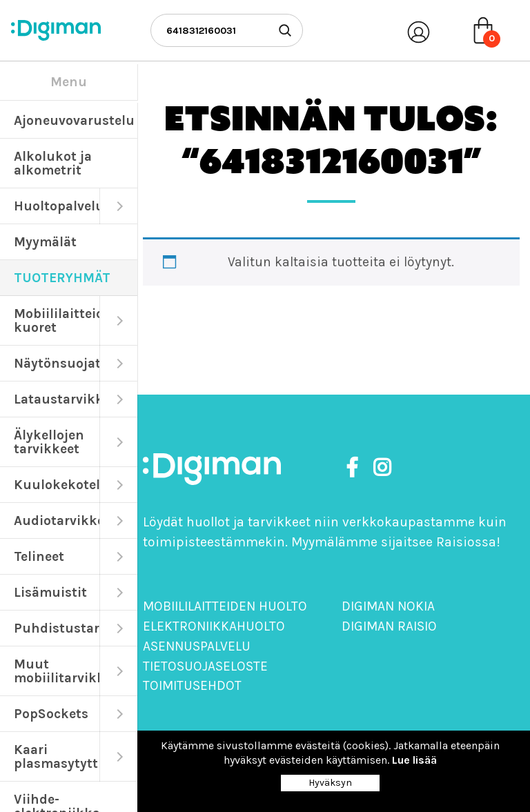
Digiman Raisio (389, 626)
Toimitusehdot (192, 685)
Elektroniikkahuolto (214, 626)
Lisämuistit (50, 592)
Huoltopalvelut (57, 206)
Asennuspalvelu (197, 646)
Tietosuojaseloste (205, 666)
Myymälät (45, 242)
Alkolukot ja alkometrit (53, 163)
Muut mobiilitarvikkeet (57, 671)
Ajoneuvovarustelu (74, 120)
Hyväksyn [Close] (330, 783)
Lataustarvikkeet (57, 399)
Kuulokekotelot (57, 485)
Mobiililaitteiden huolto (225, 606)
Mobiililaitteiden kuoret (57, 320)
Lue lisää (414, 760)
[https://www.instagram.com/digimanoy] (382, 468)
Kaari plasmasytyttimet (57, 756)
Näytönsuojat (57, 363)
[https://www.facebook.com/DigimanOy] (355, 468)
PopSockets (51, 714)
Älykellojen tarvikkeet (49, 442)
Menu (69, 82)
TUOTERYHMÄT (62, 278)
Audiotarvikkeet (57, 521)
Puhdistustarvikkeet (57, 628)
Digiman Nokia (388, 606)
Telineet (39, 556)
